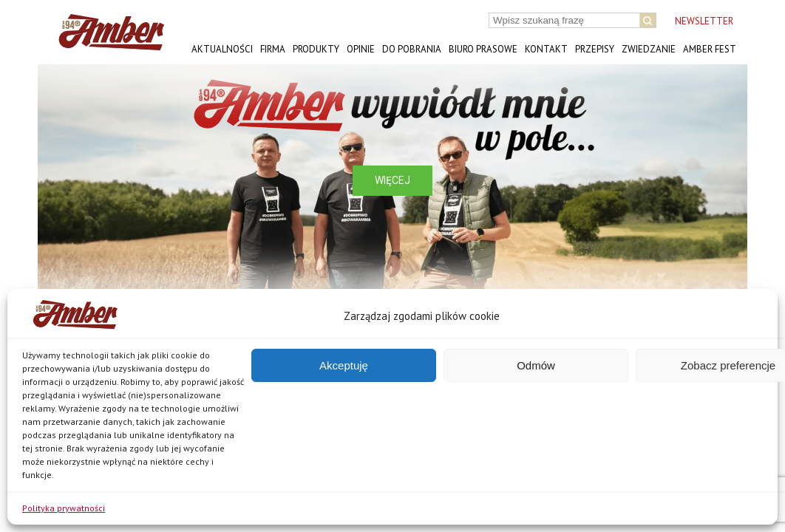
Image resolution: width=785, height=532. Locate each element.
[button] (61, 180)
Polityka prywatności (64, 508)
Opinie (361, 49)
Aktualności (222, 49)
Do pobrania (412, 49)
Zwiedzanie (649, 49)
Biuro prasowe (483, 49)
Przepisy (595, 49)
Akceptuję (344, 365)
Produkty (316, 49)
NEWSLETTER (704, 21)
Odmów (536, 365)
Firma (273, 49)
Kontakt (546, 49)
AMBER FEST (710, 49)
